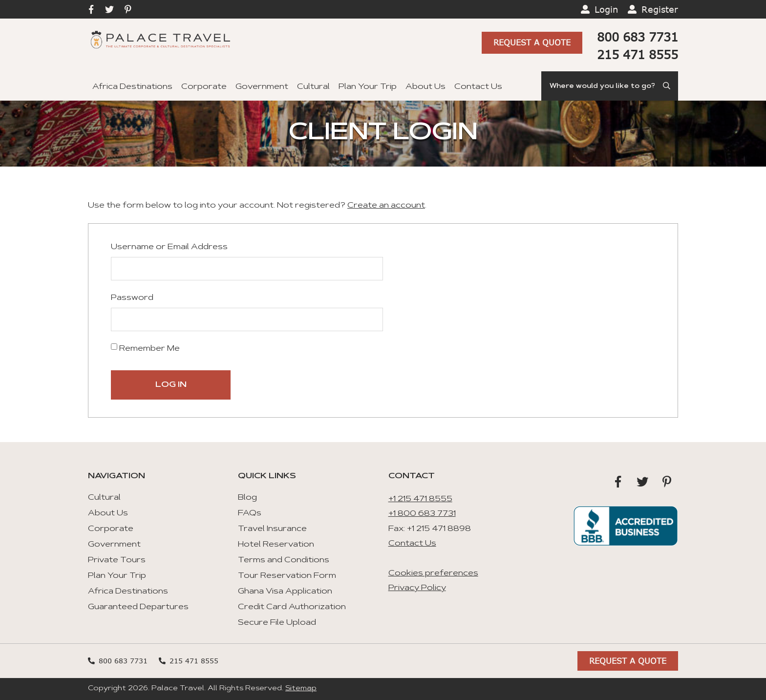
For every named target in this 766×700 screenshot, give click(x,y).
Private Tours (117, 560)
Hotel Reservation (276, 545)
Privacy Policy (417, 588)
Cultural (313, 87)
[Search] (610, 86)
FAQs (250, 513)
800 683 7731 (638, 37)
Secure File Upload (277, 623)
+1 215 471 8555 (420, 499)
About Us (426, 87)
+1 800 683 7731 (422, 514)
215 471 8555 (638, 54)
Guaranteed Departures (138, 607)
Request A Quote (532, 42)
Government (262, 87)
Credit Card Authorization (292, 607)
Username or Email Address (169, 247)
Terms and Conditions (284, 560)
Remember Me (145, 348)
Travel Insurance (272, 529)
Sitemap (301, 689)
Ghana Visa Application (285, 592)
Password (132, 298)
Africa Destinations (132, 87)
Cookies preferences (433, 573)
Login (606, 9)
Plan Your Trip (368, 87)
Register (660, 9)
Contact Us (478, 87)
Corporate (204, 87)
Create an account (386, 206)
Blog (247, 498)
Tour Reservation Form (287, 576)
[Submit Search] (667, 86)
